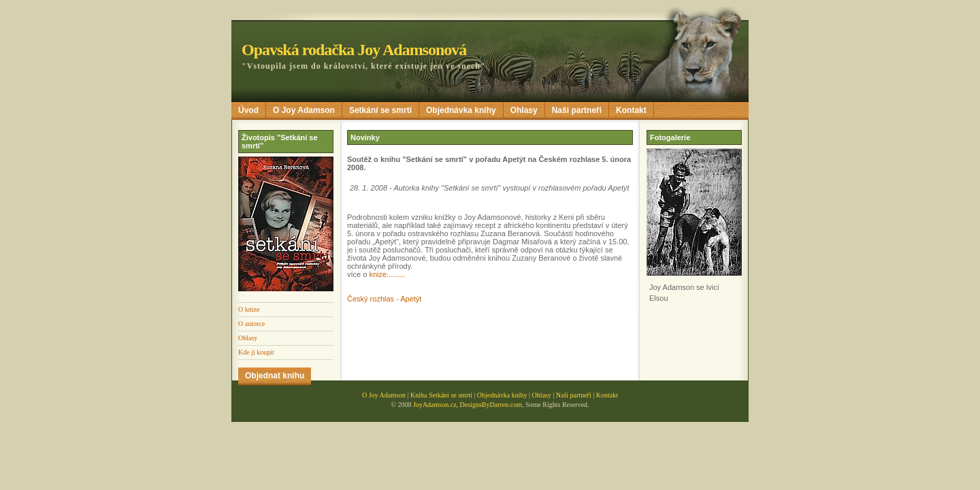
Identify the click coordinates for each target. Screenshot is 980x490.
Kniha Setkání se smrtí (441, 395)
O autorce (251, 324)
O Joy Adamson (304, 110)
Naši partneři (577, 110)
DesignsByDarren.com (491, 405)
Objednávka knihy (461, 110)
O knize (249, 309)
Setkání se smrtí (380, 110)
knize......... (387, 274)
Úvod (248, 110)
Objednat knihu (275, 376)
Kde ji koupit (256, 352)
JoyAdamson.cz (435, 405)
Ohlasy (524, 110)
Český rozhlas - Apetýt (384, 299)
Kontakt (631, 110)
